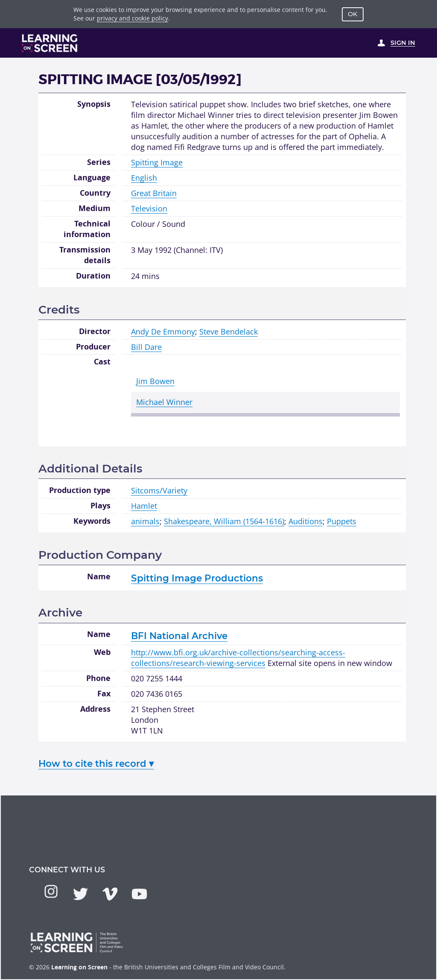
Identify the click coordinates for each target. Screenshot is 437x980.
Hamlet (144, 506)
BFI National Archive (179, 636)
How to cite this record (96, 763)
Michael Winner (164, 402)
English (144, 178)
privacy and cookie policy (133, 18)
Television (149, 208)
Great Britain (154, 193)
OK (353, 14)
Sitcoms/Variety (159, 490)
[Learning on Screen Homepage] (50, 43)
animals (145, 521)
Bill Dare (146, 347)
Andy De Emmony (163, 332)
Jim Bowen (155, 381)
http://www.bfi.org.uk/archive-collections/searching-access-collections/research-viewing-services (238, 658)
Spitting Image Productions (197, 578)
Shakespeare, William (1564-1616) (224, 521)
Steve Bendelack (229, 332)
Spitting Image (157, 162)
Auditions (306, 521)
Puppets (342, 521)
